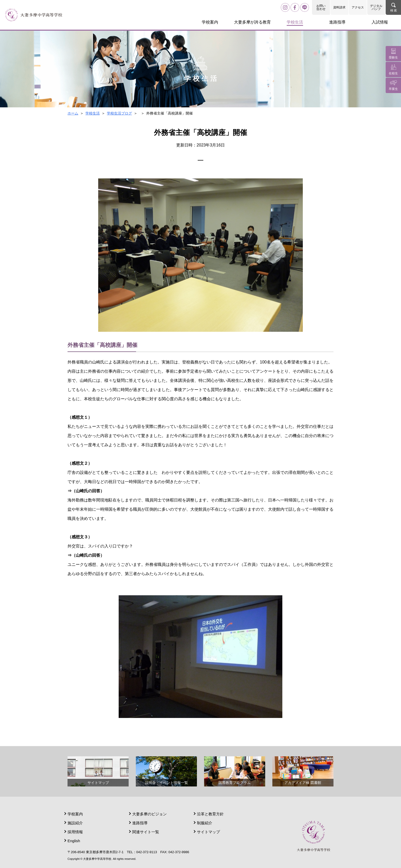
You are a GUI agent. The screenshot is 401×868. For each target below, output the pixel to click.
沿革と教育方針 (210, 814)
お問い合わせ (321, 7)
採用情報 (75, 832)
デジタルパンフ (376, 7)
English (74, 841)
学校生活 (93, 113)
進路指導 (140, 823)
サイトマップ (208, 832)
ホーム (73, 113)
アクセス (358, 7)
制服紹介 (205, 823)
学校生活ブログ (119, 113)
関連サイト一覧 (146, 832)
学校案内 (75, 814)
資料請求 (339, 7)
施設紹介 (75, 823)
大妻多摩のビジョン (149, 814)
